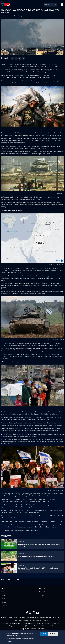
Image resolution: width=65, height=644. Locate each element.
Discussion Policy (32, 618)
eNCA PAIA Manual (21, 621)
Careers (4, 618)
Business (4, 592)
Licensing (22, 618)
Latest (3, 588)
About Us (42, 588)
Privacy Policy (13, 618)
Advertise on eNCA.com (48, 618)
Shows (41, 595)
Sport (3, 599)
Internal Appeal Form (53, 623)
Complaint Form (39, 623)
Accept (44, 634)
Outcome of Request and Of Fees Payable (18, 623)
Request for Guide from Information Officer (40, 626)
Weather (4, 606)
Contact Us (43, 592)
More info (10, 642)
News (3, 595)
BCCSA (60, 618)
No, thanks (53, 634)
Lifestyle (4, 602)
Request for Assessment (17, 626)
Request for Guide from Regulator (32, 629)
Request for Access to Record (39, 621)
